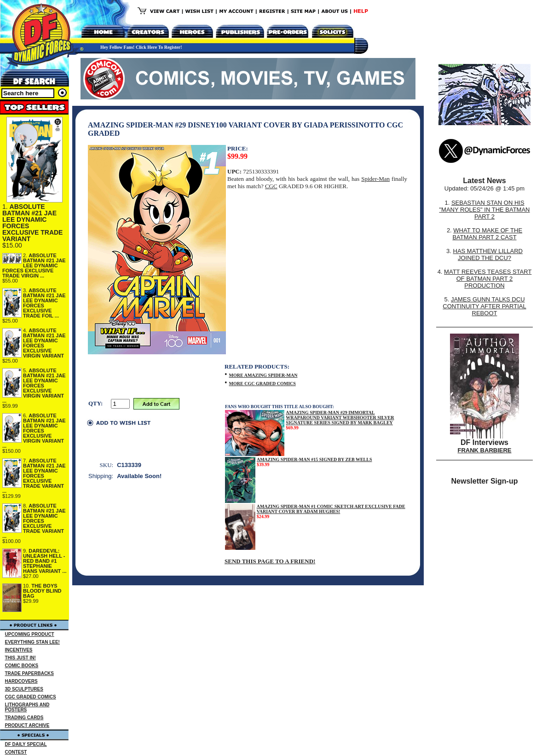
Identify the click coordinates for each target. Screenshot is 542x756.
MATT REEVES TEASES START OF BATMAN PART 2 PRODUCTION (488, 279)
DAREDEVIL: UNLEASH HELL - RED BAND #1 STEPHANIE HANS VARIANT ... (45, 561)
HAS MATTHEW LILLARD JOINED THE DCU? (488, 254)
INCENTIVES (19, 650)
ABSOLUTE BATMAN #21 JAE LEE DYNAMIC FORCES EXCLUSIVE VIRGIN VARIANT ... (34, 386)
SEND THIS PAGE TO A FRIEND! (270, 561)
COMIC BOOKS (22, 666)
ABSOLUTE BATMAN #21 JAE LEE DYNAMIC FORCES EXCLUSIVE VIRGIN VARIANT (44, 343)
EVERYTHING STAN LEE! (32, 642)
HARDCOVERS (21, 681)
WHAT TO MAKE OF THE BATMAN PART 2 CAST (487, 234)
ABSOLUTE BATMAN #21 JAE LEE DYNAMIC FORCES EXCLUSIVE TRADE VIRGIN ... (34, 265)
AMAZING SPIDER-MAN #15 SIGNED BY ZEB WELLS (314, 459)
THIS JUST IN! (20, 658)
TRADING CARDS (24, 718)
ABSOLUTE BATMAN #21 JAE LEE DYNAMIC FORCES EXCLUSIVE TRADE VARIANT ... (34, 476)
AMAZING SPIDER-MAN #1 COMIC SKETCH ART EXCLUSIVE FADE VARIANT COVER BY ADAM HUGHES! (331, 509)
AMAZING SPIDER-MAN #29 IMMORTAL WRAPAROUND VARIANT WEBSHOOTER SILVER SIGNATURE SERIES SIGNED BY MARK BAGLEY (340, 418)
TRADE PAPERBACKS (30, 673)
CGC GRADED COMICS (31, 697)
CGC (271, 186)
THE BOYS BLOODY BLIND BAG (42, 591)
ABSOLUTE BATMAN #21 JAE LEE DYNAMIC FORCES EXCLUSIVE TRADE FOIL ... (44, 303)
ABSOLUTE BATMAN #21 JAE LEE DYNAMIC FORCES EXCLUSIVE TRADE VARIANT (32, 223)
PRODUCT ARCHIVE (27, 725)
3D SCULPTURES (24, 689)
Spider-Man (375, 179)
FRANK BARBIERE (485, 450)
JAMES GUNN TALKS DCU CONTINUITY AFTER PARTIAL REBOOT (484, 306)
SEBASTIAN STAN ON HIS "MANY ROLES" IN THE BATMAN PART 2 (484, 210)
